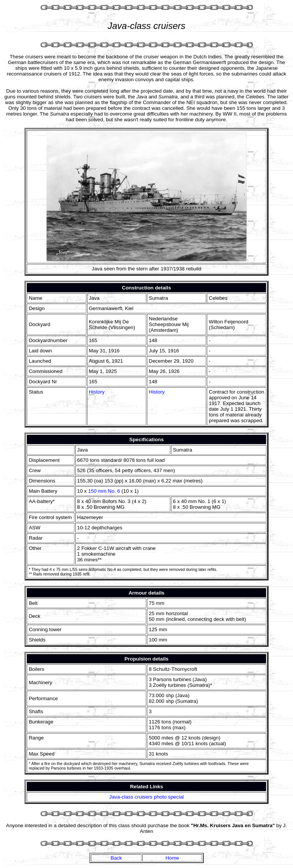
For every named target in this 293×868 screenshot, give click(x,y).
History (97, 392)
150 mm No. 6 (104, 491)
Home (172, 858)
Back (116, 858)
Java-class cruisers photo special (146, 797)
